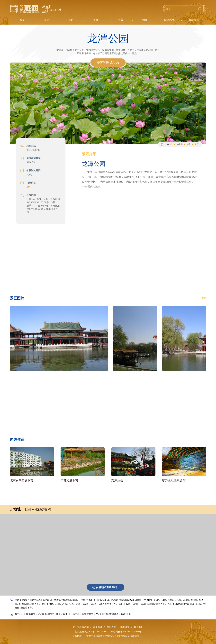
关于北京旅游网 (81, 627)
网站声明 (111, 627)
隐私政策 (125, 627)
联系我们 (139, 627)
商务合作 (98, 627)
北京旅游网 (36, 9)
